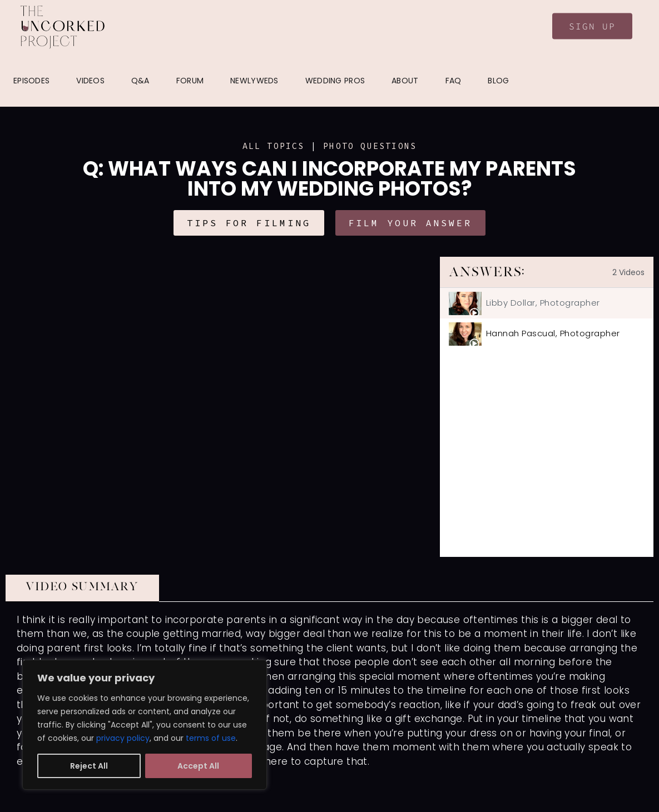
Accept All (198, 766)
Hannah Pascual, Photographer (553, 333)
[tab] (547, 303)
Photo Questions (370, 146)
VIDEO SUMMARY (82, 586)
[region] (145, 725)
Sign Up (592, 26)
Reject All (89, 766)
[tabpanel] (223, 407)
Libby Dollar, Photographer (543, 303)
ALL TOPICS (274, 146)
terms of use (211, 738)
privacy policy (123, 738)
